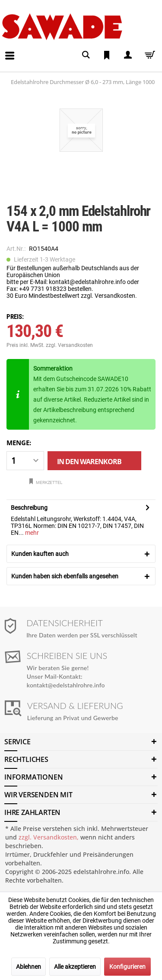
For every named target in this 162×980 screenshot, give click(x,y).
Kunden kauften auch (40, 554)
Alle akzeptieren (75, 967)
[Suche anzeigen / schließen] (86, 55)
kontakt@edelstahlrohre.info (66, 685)
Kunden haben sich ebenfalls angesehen (65, 576)
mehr (31, 533)
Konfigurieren (127, 967)
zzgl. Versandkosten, (49, 837)
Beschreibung (29, 508)
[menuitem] (3, 49)
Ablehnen (29, 967)
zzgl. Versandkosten (69, 345)
